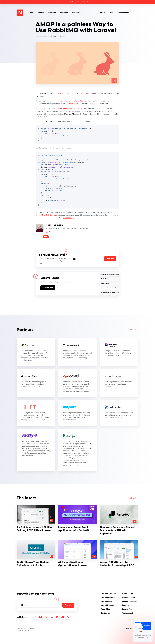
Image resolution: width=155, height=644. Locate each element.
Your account (127, 613)
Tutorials (41, 13)
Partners (103, 13)
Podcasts (76, 13)
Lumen (68, 101)
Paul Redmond (61, 37)
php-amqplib (83, 93)
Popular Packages (129, 601)
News (46, 237)
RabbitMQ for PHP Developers (47, 215)
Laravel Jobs (127, 609)
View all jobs (48, 288)
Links (112, 13)
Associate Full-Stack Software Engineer (113, 288)
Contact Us (105, 613)
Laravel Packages (108, 597)
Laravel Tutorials (129, 597)
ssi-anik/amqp (68, 218)
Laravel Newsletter (108, 593)
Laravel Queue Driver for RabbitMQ (70, 108)
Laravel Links (127, 593)
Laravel (62, 101)
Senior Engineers (106, 279)
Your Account (124, 13)
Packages (52, 13)
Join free (110, 259)
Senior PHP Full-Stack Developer (111, 274)
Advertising (105, 609)
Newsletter (64, 13)
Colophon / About (132, 628)
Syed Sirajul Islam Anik (66, 93)
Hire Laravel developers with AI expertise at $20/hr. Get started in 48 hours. (77, 2)
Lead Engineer (105, 284)
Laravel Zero (80, 101)
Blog (31, 13)
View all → (134, 330)
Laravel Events (107, 601)
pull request (73, 104)
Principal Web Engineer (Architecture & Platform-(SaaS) (118, 293)
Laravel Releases (108, 605)
